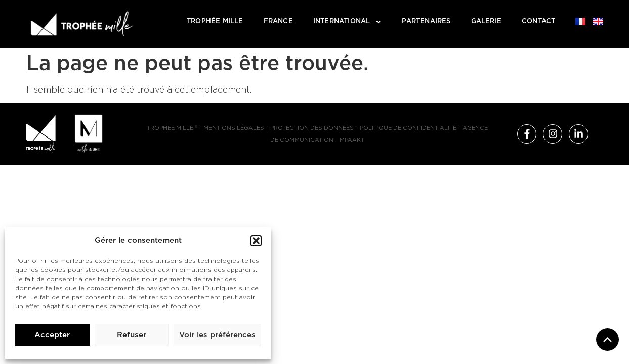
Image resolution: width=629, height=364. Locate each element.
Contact (538, 21)
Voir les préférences (217, 335)
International (348, 22)
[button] (256, 241)
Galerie (486, 21)
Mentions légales (234, 128)
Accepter (52, 335)
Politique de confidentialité (408, 128)
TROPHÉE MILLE (215, 21)
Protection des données (312, 128)
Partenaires (426, 21)
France (278, 21)
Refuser (132, 335)
